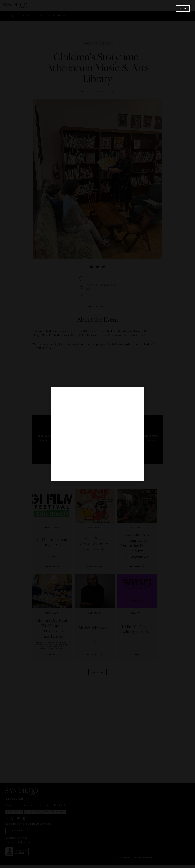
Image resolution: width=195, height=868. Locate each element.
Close (183, 9)
